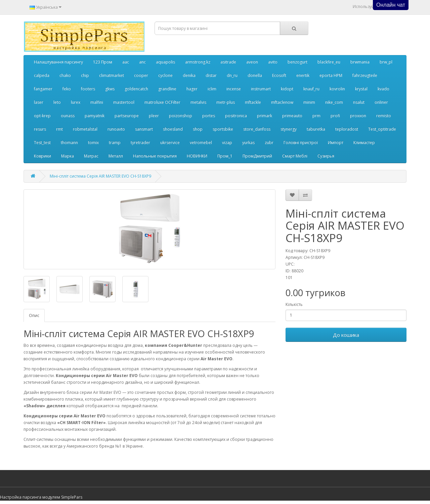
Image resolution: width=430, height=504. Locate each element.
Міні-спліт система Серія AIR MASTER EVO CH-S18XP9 (100, 176)
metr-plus (226, 102)
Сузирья (326, 156)
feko (67, 89)
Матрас (91, 156)
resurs (40, 129)
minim (309, 102)
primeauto (292, 116)
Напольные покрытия (155, 156)
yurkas (248, 143)
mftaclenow (282, 102)
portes (209, 116)
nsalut (359, 102)
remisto (384, 116)
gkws (110, 89)
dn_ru (232, 75)
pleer (154, 116)
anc (142, 62)
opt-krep (42, 116)
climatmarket (112, 75)
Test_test (42, 143)
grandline (167, 89)
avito (273, 62)
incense (234, 89)
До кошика (346, 335)
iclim (212, 89)
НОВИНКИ (197, 156)
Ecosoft (279, 75)
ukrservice (170, 143)
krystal (361, 89)
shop (198, 129)
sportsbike (223, 129)
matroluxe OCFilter (162, 102)
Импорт (336, 143)
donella (255, 75)
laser (39, 102)
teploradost (347, 129)
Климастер (364, 143)
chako (65, 75)
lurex (76, 102)
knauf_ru (311, 89)
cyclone (165, 75)
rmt (59, 129)
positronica (236, 116)
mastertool (124, 102)
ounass (68, 116)
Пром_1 (225, 156)
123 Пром (103, 62)
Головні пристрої (301, 143)
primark (265, 116)
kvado (383, 89)
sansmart (144, 129)
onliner (381, 102)
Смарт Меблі (295, 156)
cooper (141, 75)
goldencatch (136, 89)
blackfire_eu (329, 62)
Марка (68, 156)
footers (88, 89)
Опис (34, 315)
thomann (69, 143)
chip (85, 75)
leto (57, 102)
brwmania (360, 62)
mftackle (253, 102)
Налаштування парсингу (58, 62)
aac (126, 62)
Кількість (294, 304)
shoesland (173, 129)
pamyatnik (95, 116)
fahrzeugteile (365, 75)
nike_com (334, 102)
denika (189, 75)
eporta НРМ (331, 75)
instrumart (261, 89)
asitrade (228, 62)
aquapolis (165, 62)
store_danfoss (257, 129)
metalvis (198, 102)
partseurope (127, 116)
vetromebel (201, 143)
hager (192, 89)
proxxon (358, 116)
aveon (252, 62)
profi (335, 116)
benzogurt (297, 62)
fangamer (43, 89)
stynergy (289, 129)
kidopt (287, 89)
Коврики (42, 156)
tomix (93, 143)
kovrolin (337, 89)
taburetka (316, 129)
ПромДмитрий (257, 156)
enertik (303, 75)
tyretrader (140, 143)
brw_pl (386, 62)
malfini (97, 102)
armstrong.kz (198, 62)
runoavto (116, 129)
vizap (227, 143)
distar (211, 75)
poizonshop (181, 116)
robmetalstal (85, 129)
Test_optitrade (382, 129)
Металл (116, 156)
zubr (269, 143)
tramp (115, 143)
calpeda (42, 75)
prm (316, 116)
